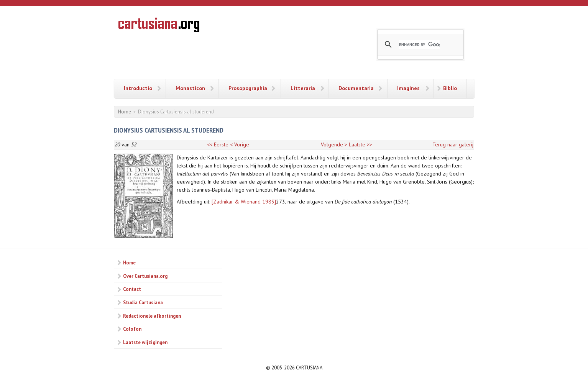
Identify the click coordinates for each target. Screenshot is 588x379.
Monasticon (190, 88)
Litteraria (303, 88)
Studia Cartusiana (143, 302)
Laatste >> (361, 144)
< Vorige (240, 144)
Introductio (138, 88)
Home (125, 112)
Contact (132, 289)
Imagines (408, 88)
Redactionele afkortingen (152, 316)
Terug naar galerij (453, 144)
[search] (419, 44)
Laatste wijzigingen (145, 342)
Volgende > (334, 144)
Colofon (132, 329)
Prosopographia (248, 88)
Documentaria (356, 88)
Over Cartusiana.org (145, 276)
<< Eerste (218, 144)
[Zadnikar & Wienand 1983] (244, 202)
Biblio (450, 88)
